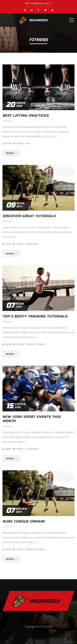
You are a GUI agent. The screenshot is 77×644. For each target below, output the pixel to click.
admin (8, 144)
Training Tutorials (35, 344)
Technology (32, 244)
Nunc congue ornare (24, 521)
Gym (27, 144)
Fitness (19, 144)
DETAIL (11, 153)
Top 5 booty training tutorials (35, 316)
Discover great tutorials (29, 216)
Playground (32, 449)
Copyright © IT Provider (39, 627)
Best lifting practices (26, 116)
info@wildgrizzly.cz (40, 3)
